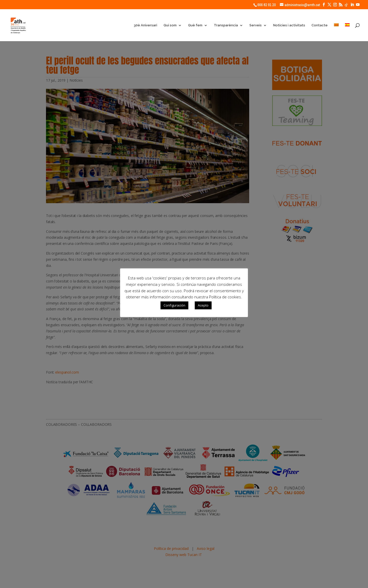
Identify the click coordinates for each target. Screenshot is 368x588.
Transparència (226, 25)
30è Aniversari (145, 25)
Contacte (320, 25)
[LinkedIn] (352, 5)
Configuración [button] (174, 305)
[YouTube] (358, 5)
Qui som (170, 25)
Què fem (195, 25)
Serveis (256, 25)
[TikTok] (346, 5)
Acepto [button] (203, 305)
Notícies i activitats (289, 25)
